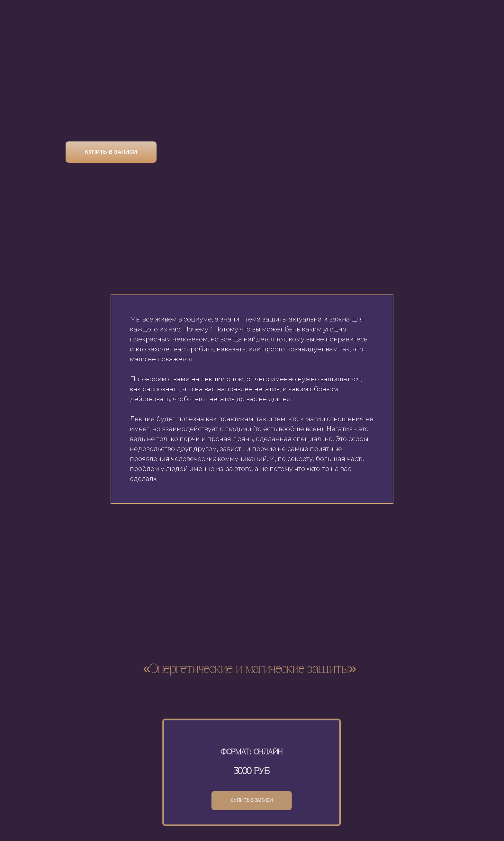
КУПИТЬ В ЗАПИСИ (111, 152)
